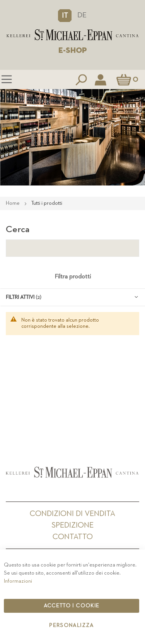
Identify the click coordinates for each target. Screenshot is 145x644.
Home (13, 203)
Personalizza (71, 625)
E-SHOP (73, 51)
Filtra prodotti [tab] (73, 277)
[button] (65, 15)
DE (82, 15)
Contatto (73, 537)
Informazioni (18, 581)
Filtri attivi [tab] (20, 297)
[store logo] (72, 35)
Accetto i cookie (72, 606)
